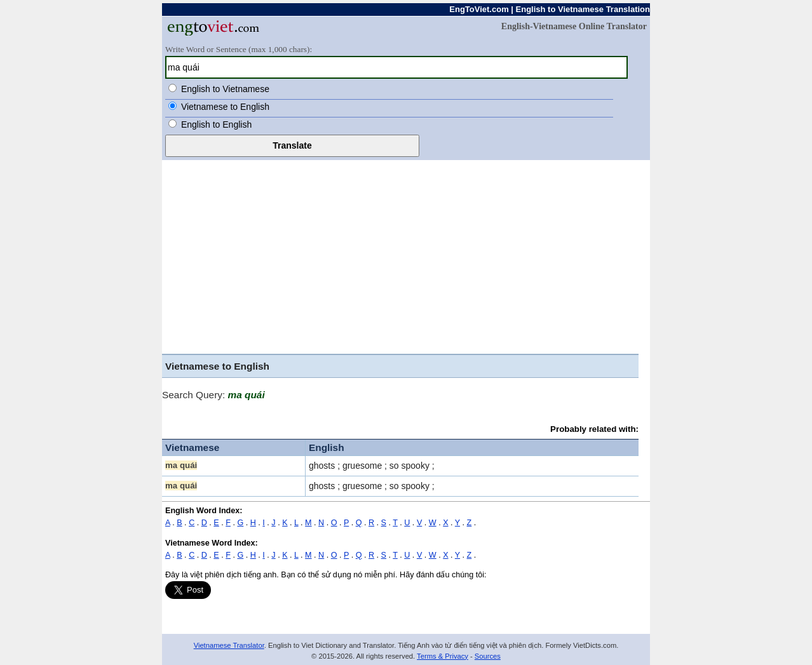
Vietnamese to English (225, 107)
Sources (488, 656)
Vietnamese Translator (229, 645)
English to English (216, 124)
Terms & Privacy (443, 656)
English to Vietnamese (225, 89)
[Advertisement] (400, 259)
